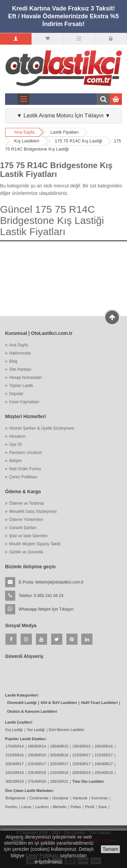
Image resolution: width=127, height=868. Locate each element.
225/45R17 (59, 764)
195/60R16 (37, 755)
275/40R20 (37, 781)
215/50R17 (81, 755)
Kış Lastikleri (27, 141)
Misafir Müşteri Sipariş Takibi (35, 544)
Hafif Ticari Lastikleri (99, 703)
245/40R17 (104, 764)
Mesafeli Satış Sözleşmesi (33, 511)
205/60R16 (59, 755)
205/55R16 (104, 746)
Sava (102, 807)
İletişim (15, 461)
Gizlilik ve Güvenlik (26, 552)
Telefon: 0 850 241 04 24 (41, 596)
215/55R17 (104, 755)
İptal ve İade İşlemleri (28, 536)
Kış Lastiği (14, 730)
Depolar (16, 394)
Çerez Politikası (23, 477)
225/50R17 (81, 764)
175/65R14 (15, 746)
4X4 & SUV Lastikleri (59, 703)
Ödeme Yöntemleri (26, 520)
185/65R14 (37, 746)
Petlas (76, 807)
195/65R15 (81, 746)
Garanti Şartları (23, 528)
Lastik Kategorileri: (22, 695)
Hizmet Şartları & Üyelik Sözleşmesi (41, 428)
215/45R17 (37, 764)
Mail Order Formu (25, 469)
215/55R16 (15, 755)
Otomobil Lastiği (22, 703)
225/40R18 (15, 773)
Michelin (60, 807)
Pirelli (90, 807)
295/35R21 (59, 781)
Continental (39, 798)
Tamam (110, 849)
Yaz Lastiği (36, 730)
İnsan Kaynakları (24, 402)
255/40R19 (104, 773)
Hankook (80, 798)
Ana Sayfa (24, 132)
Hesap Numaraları (26, 378)
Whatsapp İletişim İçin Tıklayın (46, 609)
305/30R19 (15, 781)
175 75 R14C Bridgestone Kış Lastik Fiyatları (56, 170)
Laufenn (42, 807)
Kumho (11, 807)
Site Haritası (20, 369)
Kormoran (100, 798)
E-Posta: (51, 582)
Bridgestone (15, 798)
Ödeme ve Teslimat (27, 503)
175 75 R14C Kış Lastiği (79, 141)
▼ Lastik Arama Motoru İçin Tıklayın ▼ (63, 116)
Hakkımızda (20, 353)
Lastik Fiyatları (65, 132)
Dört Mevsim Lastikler (67, 730)
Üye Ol (15, 444)
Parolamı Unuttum (26, 453)
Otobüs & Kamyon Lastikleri (32, 711)
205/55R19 (81, 773)
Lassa (26, 807)
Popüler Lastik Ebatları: (26, 739)
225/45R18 (37, 773)
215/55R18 (59, 773)
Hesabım (17, 436)
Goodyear (60, 798)
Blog (13, 361)
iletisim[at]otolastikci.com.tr (59, 582)
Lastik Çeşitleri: (19, 722)
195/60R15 (59, 746)
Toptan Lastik (21, 386)
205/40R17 (15, 764)
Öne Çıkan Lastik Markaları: (29, 791)
